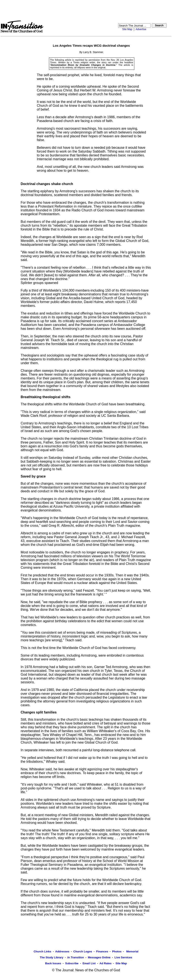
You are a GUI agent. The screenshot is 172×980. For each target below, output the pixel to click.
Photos (117, 951)
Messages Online (99, 957)
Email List (89, 963)
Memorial (132, 951)
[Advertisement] (86, 10)
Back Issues (53, 963)
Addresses (62, 951)
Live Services (123, 957)
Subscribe (72, 963)
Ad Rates (105, 963)
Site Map (127, 29)
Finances (102, 951)
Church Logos (83, 951)
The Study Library (52, 957)
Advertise (141, 29)
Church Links (42, 951)
